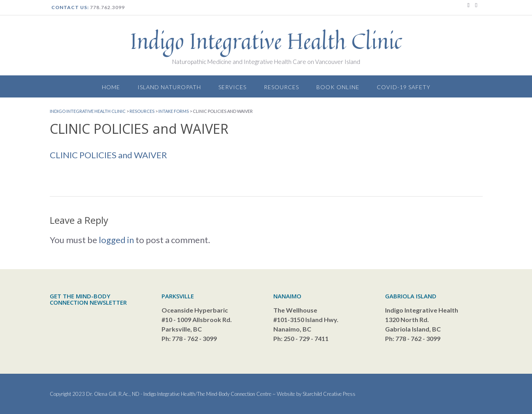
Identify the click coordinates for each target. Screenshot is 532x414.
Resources (281, 87)
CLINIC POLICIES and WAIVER (108, 155)
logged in (116, 240)
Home (111, 87)
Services (232, 87)
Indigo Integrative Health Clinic (266, 41)
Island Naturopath (169, 87)
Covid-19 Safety (404, 87)
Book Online (338, 87)
